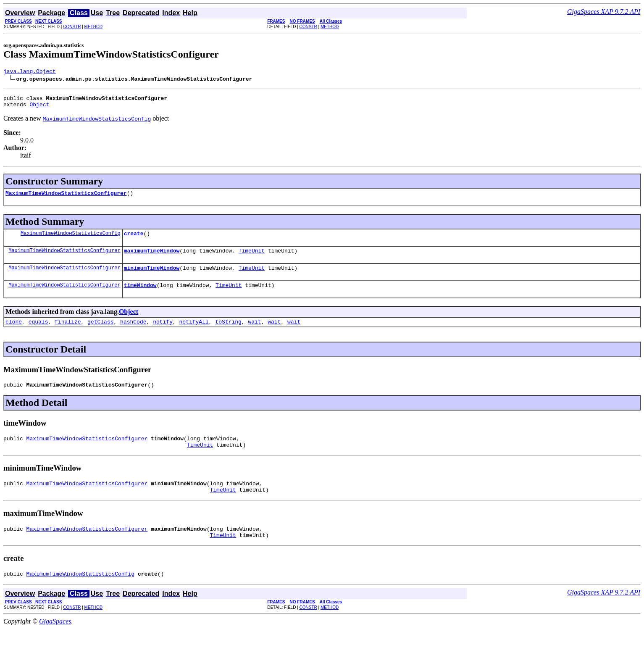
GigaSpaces (55, 643)
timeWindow (140, 295)
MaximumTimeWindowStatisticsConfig (71, 239)
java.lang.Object (30, 72)
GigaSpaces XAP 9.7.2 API (604, 12)
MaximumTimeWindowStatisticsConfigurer (66, 198)
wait (254, 333)
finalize (68, 333)
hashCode (133, 333)
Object (39, 108)
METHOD (93, 27)
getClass (100, 333)
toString (228, 333)
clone (14, 333)
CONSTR (72, 27)
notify (163, 333)
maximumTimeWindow (152, 258)
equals (38, 333)
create (134, 239)
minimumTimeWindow (152, 276)
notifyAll (194, 333)
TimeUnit (252, 258)
